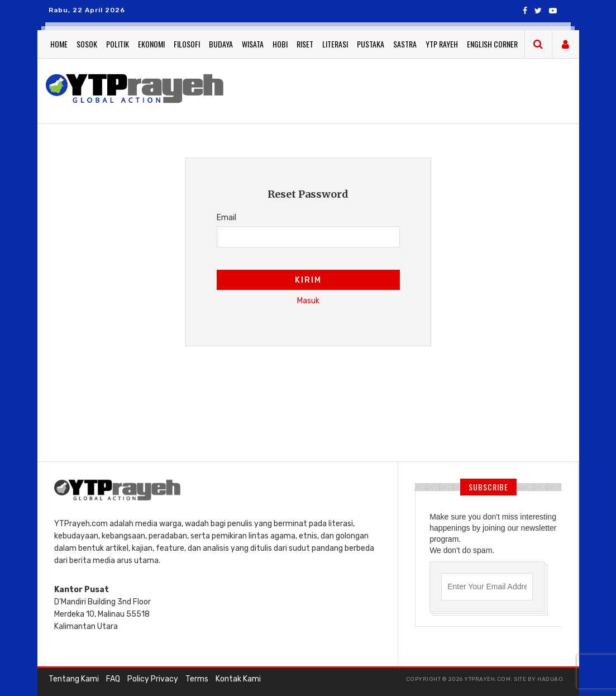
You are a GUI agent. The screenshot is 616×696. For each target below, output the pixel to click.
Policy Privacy (153, 679)
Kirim (308, 280)
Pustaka (371, 44)
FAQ (113, 679)
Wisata (253, 44)
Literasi (335, 44)
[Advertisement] (308, 422)
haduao (550, 679)
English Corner (492, 44)
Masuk (308, 301)
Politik (118, 44)
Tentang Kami (74, 679)
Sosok (87, 44)
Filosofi (187, 44)
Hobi (280, 44)
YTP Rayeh (442, 44)
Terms (197, 679)
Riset (305, 44)
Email (226, 218)
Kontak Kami (238, 679)
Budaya (221, 44)
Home (59, 44)
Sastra (405, 44)
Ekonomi (151, 44)
